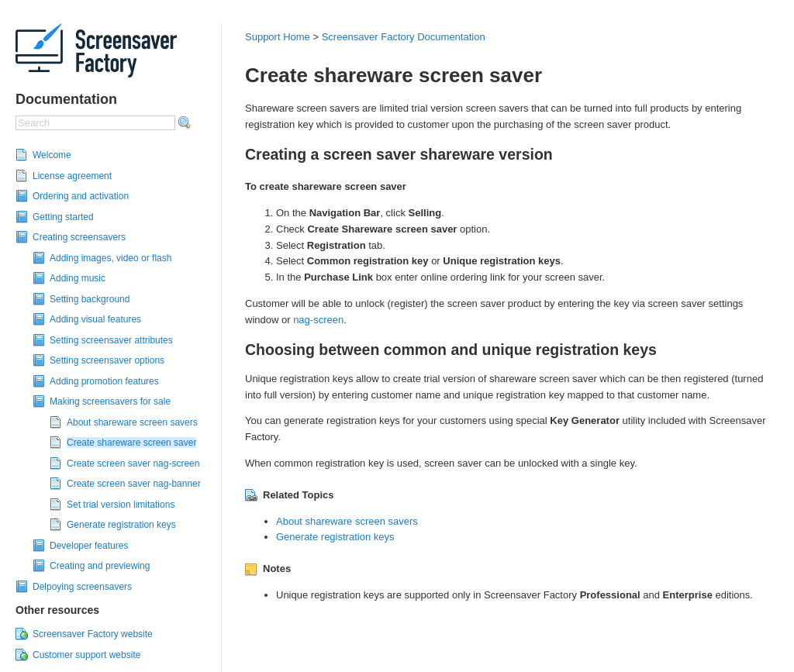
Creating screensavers (79, 237)
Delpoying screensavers (82, 587)
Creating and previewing (100, 566)
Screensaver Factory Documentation (404, 37)
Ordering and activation (81, 196)
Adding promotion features (104, 381)
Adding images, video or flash (110, 258)
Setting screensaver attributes (111, 340)
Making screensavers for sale (110, 401)
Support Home (278, 37)
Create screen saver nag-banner (134, 484)
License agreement (72, 176)
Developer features (89, 546)
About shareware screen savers (132, 422)
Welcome (52, 155)
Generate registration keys (121, 525)
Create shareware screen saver (131, 443)
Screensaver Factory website (93, 634)
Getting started (63, 217)
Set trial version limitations (121, 505)
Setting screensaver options (107, 360)
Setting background (90, 299)
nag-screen (318, 320)
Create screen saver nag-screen (133, 464)
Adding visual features (95, 319)
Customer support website (86, 655)
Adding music (78, 278)
